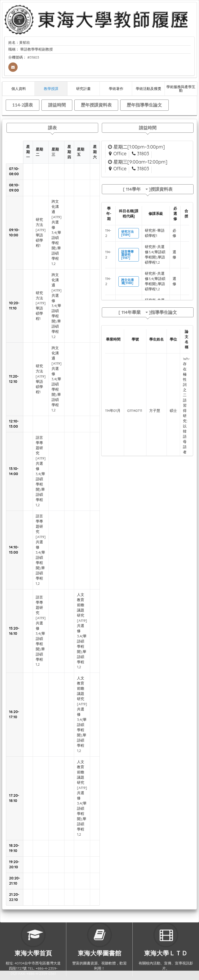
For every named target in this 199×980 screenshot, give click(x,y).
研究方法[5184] (127, 233)
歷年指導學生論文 (144, 105)
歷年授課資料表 (96, 105)
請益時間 (57, 105)
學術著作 (116, 89)
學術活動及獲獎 (148, 89)
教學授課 (51, 89)
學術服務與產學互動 (181, 89)
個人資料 (19, 89)
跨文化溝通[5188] (127, 281)
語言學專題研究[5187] (127, 255)
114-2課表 (23, 105)
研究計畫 (83, 89)
